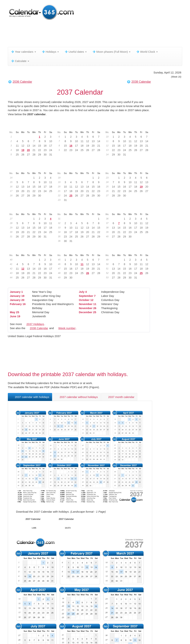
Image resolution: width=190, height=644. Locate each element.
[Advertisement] (98, 34)
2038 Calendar (141, 82)
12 (23, 269)
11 (82, 264)
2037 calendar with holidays (30, 397)
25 (71, 196)
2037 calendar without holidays (77, 397)
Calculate (20, 61)
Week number (67, 328)
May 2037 (81, 167)
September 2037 (128, 208)
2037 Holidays (35, 324)
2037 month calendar (119, 397)
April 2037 (32, 167)
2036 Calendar (22, 82)
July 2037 (32, 208)
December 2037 (129, 249)
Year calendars (23, 52)
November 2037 (81, 249)
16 (71, 146)
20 (28, 150)
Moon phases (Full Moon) (111, 52)
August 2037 (80, 208)
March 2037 (129, 126)
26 (88, 273)
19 (23, 150)
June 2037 (129, 167)
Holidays (50, 52)
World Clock (147, 52)
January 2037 (32, 126)
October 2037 (32, 249)
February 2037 (81, 126)
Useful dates (76, 52)
